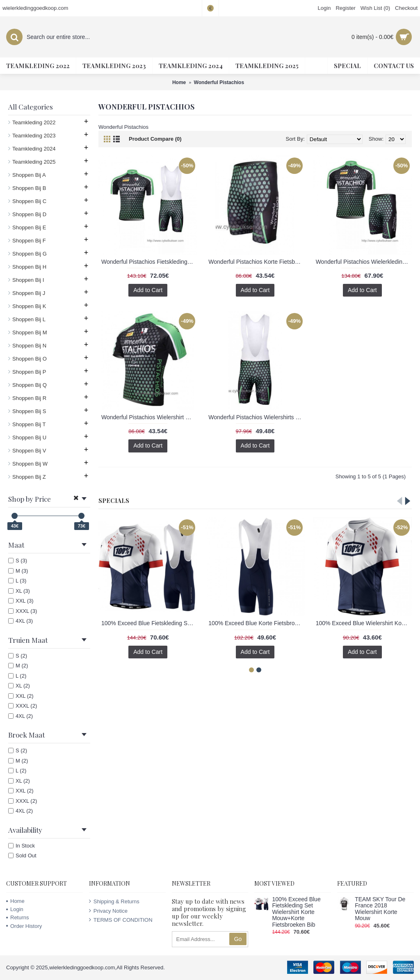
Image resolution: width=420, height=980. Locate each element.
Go (238, 939)
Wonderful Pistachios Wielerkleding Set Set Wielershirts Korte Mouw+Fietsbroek (364, 262)
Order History (24, 926)
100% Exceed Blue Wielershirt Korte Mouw (364, 623)
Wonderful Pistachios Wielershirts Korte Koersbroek (256, 417)
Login (15, 909)
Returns (18, 917)
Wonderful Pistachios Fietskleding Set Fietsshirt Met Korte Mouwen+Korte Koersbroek (149, 262)
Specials (114, 500)
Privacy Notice (108, 911)
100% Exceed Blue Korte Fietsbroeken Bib (256, 623)
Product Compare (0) (155, 139)
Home (15, 901)
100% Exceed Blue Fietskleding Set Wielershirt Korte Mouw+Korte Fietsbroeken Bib (149, 623)
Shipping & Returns (114, 901)
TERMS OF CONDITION (121, 920)
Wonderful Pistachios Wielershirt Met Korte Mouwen (149, 417)
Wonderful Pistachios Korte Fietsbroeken (256, 262)
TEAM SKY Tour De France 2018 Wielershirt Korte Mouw (380, 909)
